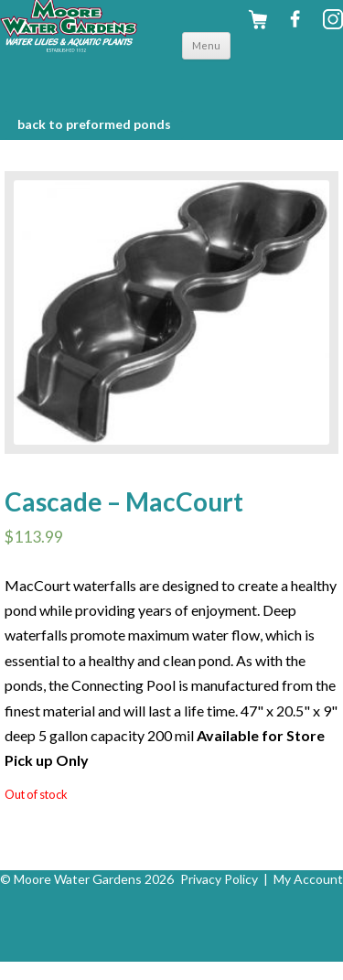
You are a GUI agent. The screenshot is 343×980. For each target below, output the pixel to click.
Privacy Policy (219, 879)
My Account (308, 879)
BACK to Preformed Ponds (94, 124)
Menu (206, 45)
